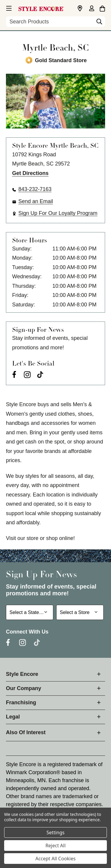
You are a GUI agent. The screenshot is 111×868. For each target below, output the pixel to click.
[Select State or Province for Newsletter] (30, 612)
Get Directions (30, 173)
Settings (55, 832)
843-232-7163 (35, 189)
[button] (8, 7)
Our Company (24, 688)
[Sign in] (91, 9)
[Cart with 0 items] (102, 8)
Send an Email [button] (36, 201)
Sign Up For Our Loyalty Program (58, 213)
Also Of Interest (26, 732)
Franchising (21, 703)
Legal (13, 717)
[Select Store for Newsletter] (80, 612)
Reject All (55, 846)
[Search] (99, 23)
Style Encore (22, 674)
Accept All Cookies (56, 859)
